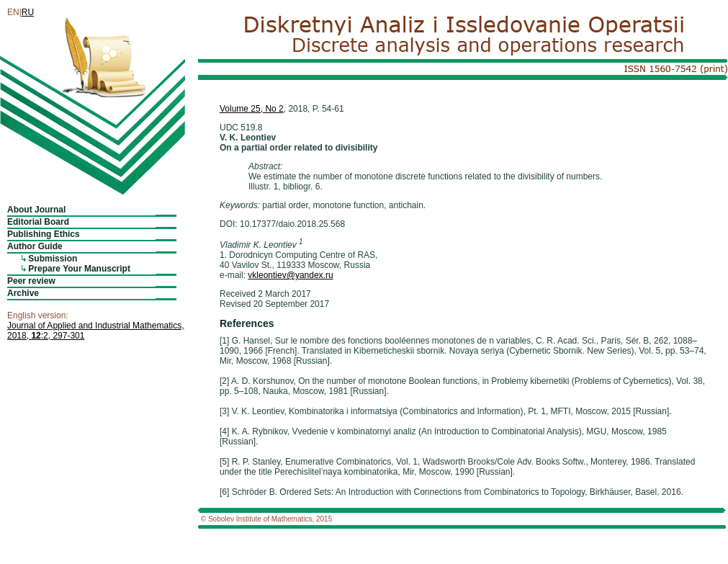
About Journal (36, 210)
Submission (53, 259)
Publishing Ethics (44, 234)
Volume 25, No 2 (252, 109)
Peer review (31, 281)
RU (28, 12)
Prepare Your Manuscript (79, 269)
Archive (23, 293)
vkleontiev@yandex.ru (290, 275)
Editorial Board (38, 222)
